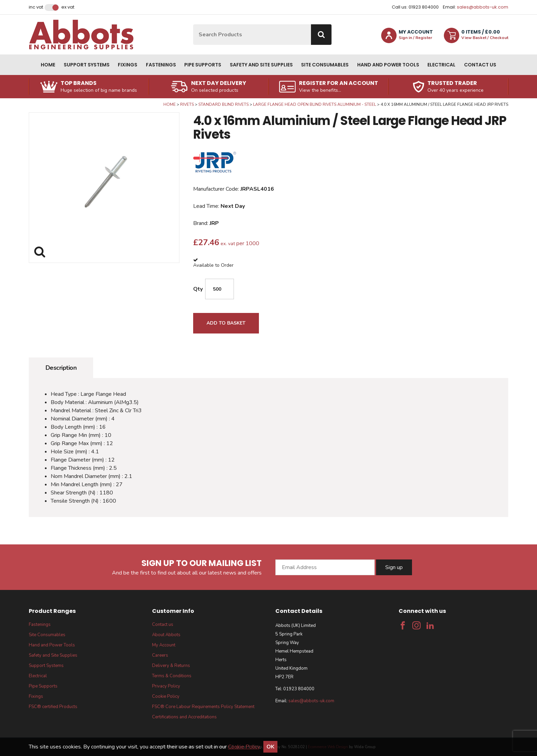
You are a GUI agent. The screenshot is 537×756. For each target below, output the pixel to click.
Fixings (128, 65)
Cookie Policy (166, 696)
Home (48, 65)
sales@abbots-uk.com (483, 7)
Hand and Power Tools (388, 65)
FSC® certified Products (53, 707)
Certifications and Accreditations (184, 717)
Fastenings (161, 65)
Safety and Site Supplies (261, 65)
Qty (198, 289)
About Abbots (166, 635)
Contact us (480, 65)
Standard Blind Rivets (223, 104)
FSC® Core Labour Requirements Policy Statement (203, 707)
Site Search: (193, 24)
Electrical (441, 65)
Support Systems (87, 65)
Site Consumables (325, 65)
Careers (160, 655)
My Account (164, 645)
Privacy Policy (166, 686)
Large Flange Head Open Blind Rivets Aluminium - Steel (315, 104)
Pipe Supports (203, 65)
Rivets (187, 104)
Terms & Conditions (172, 676)
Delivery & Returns (171, 666)
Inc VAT (36, 7)
